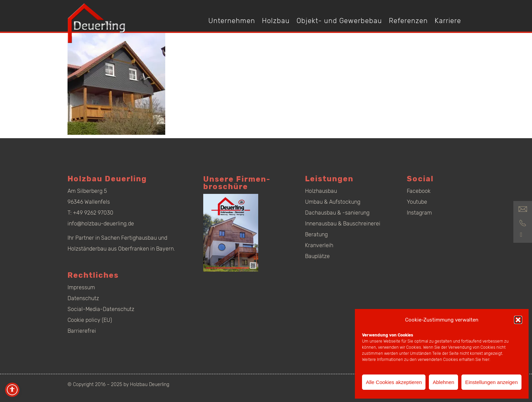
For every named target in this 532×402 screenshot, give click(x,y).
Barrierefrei (82, 331)
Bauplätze (317, 256)
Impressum (81, 287)
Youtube (417, 202)
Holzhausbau (321, 191)
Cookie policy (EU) (90, 320)
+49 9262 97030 (93, 213)
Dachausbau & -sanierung (337, 213)
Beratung (316, 234)
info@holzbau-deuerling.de (101, 224)
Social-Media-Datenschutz (101, 309)
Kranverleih (319, 245)
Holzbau (276, 21)
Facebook (419, 191)
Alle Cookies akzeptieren (394, 382)
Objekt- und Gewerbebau (339, 21)
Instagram (419, 213)
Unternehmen (232, 21)
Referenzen (408, 21)
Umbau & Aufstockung (333, 202)
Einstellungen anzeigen (491, 382)
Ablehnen (443, 382)
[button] (518, 320)
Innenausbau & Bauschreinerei (343, 224)
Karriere (448, 21)
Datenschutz (83, 298)
